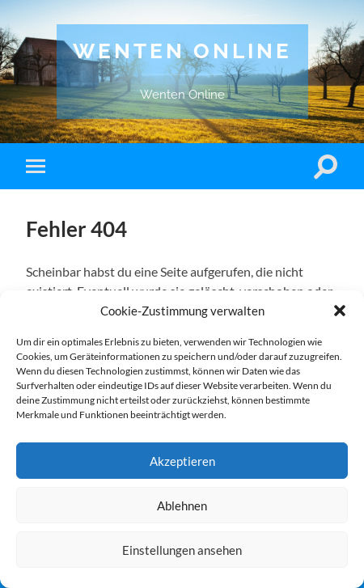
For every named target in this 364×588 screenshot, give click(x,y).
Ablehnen (182, 506)
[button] (340, 311)
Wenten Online (182, 51)
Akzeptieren (182, 461)
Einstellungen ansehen (182, 550)
